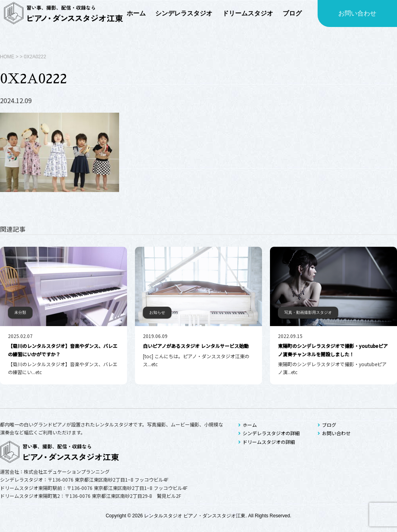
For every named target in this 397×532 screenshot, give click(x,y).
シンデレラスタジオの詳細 (269, 433)
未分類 (20, 312)
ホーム (248, 425)
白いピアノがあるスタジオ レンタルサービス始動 (196, 346)
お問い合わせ (357, 13)
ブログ (327, 425)
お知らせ (157, 312)
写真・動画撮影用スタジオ (308, 312)
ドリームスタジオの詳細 (267, 442)
